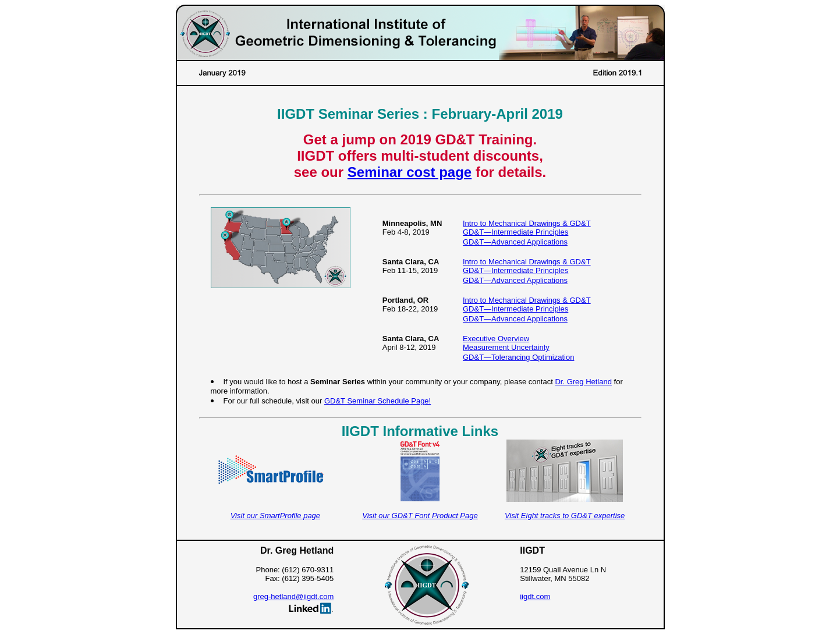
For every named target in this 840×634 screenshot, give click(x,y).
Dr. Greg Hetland (583, 382)
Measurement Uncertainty (506, 347)
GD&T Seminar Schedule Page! (378, 401)
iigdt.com (535, 596)
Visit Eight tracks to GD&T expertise (565, 516)
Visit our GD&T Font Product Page (420, 516)
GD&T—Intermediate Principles (515, 232)
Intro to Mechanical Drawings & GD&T (527, 223)
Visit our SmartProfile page (275, 516)
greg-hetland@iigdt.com (293, 596)
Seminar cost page (410, 172)
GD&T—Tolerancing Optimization (518, 357)
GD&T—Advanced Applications (515, 242)
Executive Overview (496, 339)
